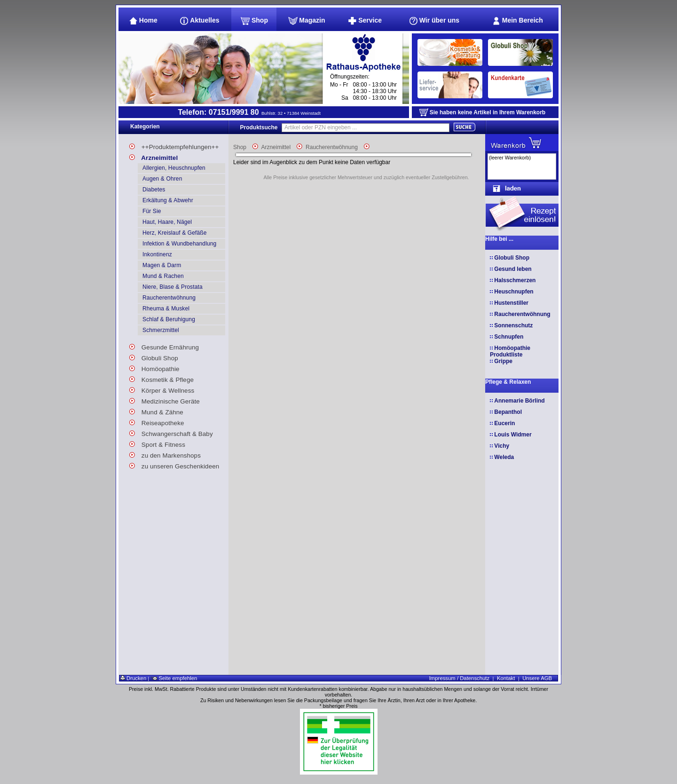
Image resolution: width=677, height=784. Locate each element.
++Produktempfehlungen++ (174, 146)
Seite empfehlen (174, 678)
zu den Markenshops (165, 454)
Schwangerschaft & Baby (171, 432)
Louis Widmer (513, 435)
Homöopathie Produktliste (510, 351)
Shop (240, 147)
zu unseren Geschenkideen (174, 465)
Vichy (502, 446)
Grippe (503, 361)
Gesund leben (513, 269)
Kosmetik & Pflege (161, 378)
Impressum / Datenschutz (459, 678)
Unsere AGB (537, 678)
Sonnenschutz (513, 325)
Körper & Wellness (162, 389)
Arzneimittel (154, 156)
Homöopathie (154, 368)
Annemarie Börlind (519, 401)
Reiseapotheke (157, 422)
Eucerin (504, 423)
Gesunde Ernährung (164, 346)
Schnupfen (509, 337)
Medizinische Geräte (165, 400)
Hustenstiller (511, 303)
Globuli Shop (154, 357)
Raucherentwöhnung (332, 147)
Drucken (133, 678)
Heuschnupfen (514, 292)
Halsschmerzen (515, 280)
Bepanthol (508, 412)
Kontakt (506, 678)
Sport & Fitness (157, 443)
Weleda (504, 457)
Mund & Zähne (156, 411)
